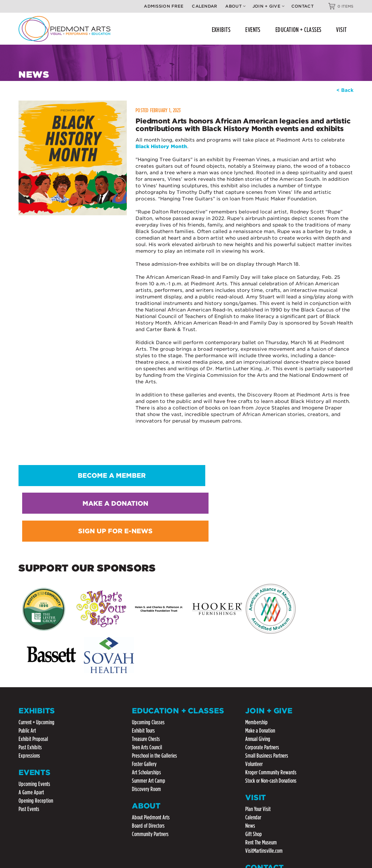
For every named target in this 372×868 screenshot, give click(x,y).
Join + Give (268, 6)
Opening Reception (36, 684)
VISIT (341, 30)
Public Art (27, 615)
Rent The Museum (261, 726)
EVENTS (253, 30)
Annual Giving (258, 623)
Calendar (204, 6)
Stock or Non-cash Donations (271, 665)
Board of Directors (148, 710)
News (250, 710)
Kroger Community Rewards (271, 657)
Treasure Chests (146, 623)
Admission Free (164, 6)
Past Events (29, 693)
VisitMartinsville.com (264, 735)
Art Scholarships (146, 657)
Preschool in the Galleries (154, 640)
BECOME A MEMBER (73, 471)
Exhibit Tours (143, 615)
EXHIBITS (221, 30)
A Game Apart (31, 676)
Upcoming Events (34, 668)
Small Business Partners (267, 640)
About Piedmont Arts (151, 701)
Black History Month (161, 144)
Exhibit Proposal (33, 623)
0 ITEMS (345, 6)
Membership (256, 606)
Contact (302, 6)
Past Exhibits (30, 631)
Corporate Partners (262, 631)
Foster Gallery (144, 648)
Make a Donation (260, 615)
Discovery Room (146, 673)
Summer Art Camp (149, 665)
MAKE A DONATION (186, 471)
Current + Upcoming (37, 606)
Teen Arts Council (147, 631)
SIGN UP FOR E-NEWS (299, 471)
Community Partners (150, 718)
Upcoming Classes (148, 606)
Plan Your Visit (258, 693)
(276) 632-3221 (263, 788)
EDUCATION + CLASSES (298, 30)
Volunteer (254, 648)
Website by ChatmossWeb (42, 843)
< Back (345, 89)
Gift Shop (254, 718)
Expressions (29, 640)
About (235, 6)
